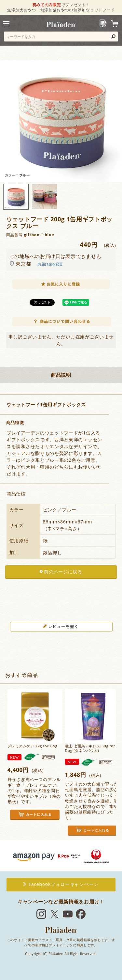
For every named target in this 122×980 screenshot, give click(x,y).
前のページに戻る (63, 572)
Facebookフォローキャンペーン (61, 884)
